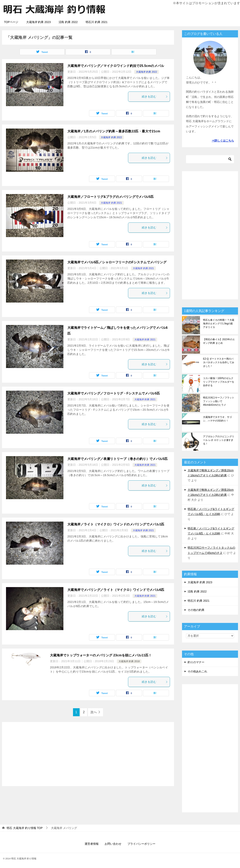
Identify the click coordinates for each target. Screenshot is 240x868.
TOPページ (11, 22)
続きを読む (155, 97)
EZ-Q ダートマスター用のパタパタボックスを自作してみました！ (219, 362)
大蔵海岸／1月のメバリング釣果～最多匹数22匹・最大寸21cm (114, 131)
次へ (94, 712)
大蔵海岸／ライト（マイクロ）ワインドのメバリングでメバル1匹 (116, 524)
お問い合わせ (113, 844)
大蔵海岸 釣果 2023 (38, 22)
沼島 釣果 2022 (68, 22)
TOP (25, 828)
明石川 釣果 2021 (96, 22)
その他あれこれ (197, 671)
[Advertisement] (88, 754)
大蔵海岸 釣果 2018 (129, 661)
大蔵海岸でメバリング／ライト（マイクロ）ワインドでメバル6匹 (116, 590)
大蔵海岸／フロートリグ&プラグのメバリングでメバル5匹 (110, 197)
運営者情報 (92, 844)
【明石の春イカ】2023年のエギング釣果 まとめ (219, 341)
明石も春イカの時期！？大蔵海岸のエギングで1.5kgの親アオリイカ (219, 324)
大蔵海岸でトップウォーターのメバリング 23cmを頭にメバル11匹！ (101, 655)
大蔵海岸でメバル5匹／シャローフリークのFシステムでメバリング (117, 262)
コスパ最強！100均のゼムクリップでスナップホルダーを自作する (219, 382)
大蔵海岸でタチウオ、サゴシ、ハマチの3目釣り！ (217, 419)
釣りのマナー (196, 662)
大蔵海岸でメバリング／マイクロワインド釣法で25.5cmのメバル (116, 66)
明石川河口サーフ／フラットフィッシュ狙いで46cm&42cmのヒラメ (219, 401)
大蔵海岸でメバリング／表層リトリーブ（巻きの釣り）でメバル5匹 (117, 459)
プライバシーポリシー (141, 844)
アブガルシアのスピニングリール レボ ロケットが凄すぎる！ (219, 440)
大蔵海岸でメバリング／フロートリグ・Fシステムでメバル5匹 (114, 393)
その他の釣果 (196, 610)
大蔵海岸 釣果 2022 (146, 72)
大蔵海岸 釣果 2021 (111, 203)
